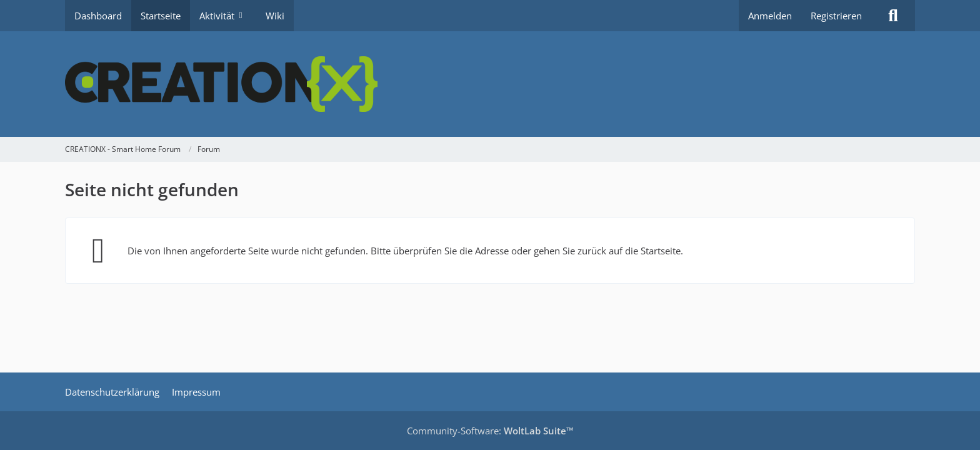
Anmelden (770, 16)
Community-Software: (490, 431)
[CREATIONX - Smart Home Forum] (490, 84)
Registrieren (836, 16)
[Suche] (893, 16)
